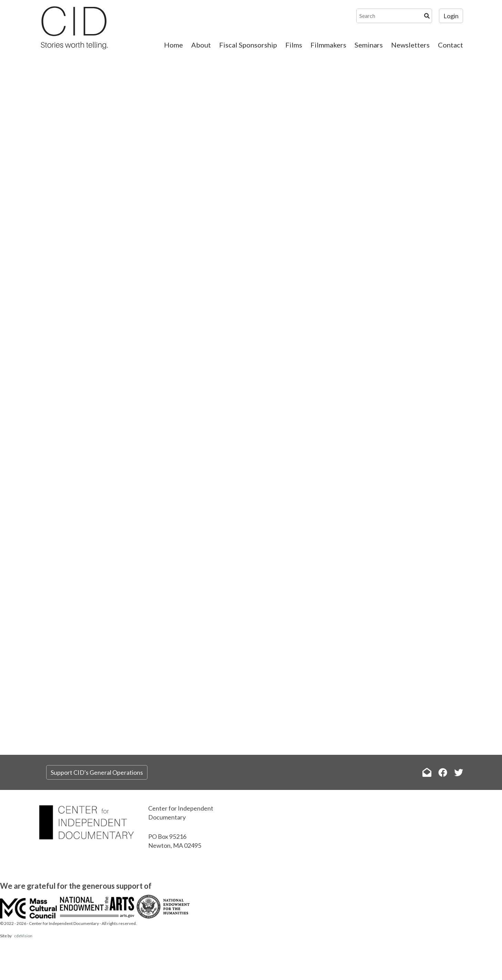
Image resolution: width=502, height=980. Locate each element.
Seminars (369, 45)
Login (451, 16)
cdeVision (23, 936)
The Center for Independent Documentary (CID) (74, 28)
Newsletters (410, 45)
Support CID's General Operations (97, 772)
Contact (450, 45)
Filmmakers (328, 45)
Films (294, 45)
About (201, 45)
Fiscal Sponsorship (248, 45)
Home (173, 45)
